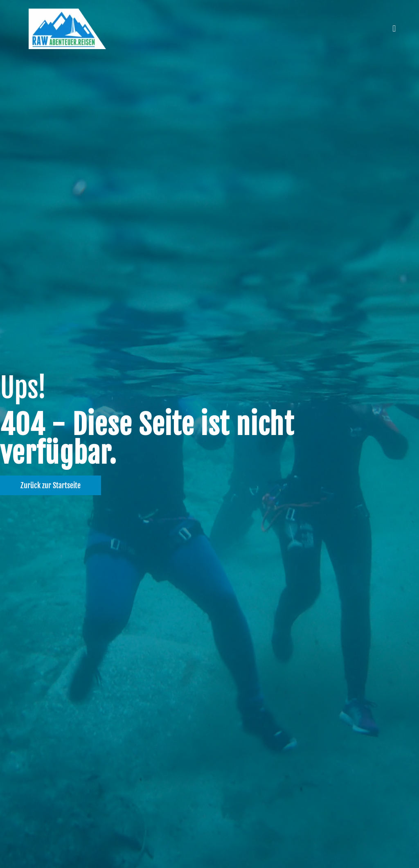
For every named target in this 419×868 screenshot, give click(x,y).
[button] (394, 29)
